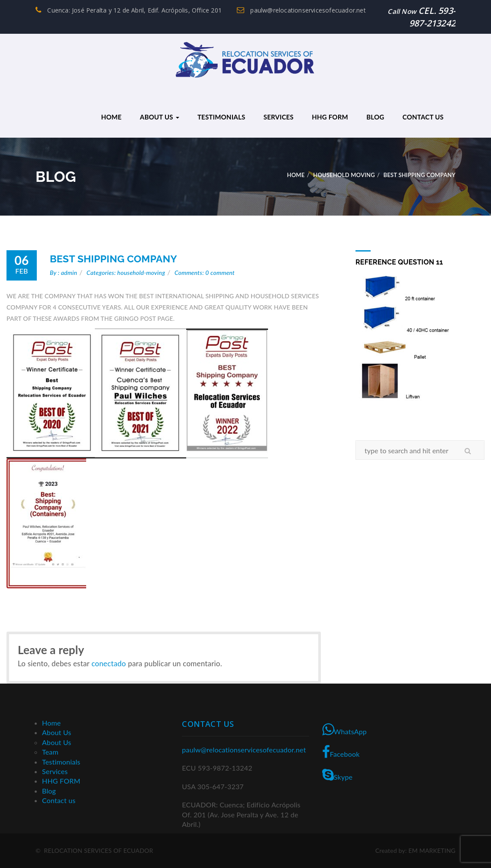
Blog (375, 117)
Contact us (423, 117)
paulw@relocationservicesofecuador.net (301, 10)
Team (50, 752)
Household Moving (344, 175)
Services (279, 117)
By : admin (63, 273)
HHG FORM (330, 117)
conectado (109, 663)
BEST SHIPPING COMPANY (113, 259)
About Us (160, 117)
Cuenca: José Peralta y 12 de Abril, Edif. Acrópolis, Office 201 (129, 10)
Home (111, 117)
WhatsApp (344, 729)
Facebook (341, 752)
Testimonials (221, 117)
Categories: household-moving (126, 273)
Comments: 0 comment (205, 273)
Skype (338, 775)
